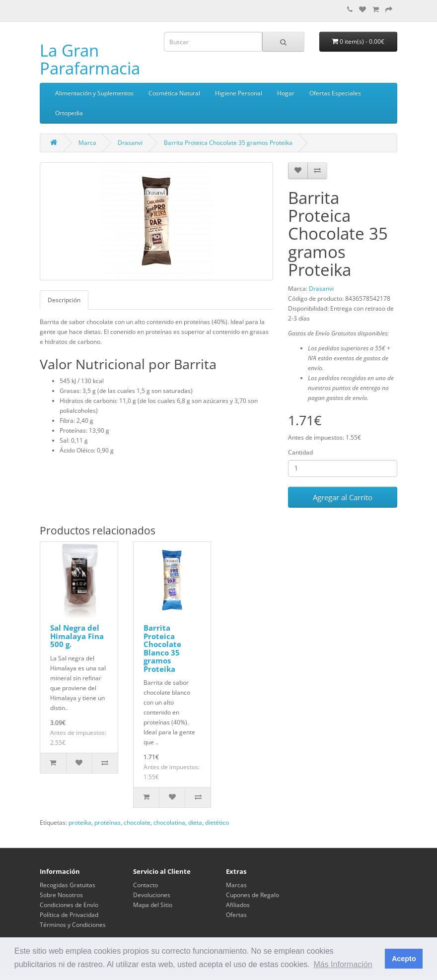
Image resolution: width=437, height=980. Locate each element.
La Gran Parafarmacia (90, 59)
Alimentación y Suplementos (94, 93)
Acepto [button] (404, 959)
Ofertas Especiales (335, 93)
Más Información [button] (343, 964)
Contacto (146, 885)
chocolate (137, 822)
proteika (80, 822)
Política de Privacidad (69, 915)
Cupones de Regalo (253, 895)
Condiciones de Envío (69, 905)
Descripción (64, 300)
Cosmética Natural (174, 93)
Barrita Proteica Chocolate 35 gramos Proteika (228, 143)
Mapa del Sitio (153, 905)
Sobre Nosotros (61, 895)
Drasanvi (130, 143)
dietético (217, 822)
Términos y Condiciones (73, 925)
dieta (195, 822)
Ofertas (236, 915)
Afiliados (238, 905)
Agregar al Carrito (343, 497)
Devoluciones (152, 895)
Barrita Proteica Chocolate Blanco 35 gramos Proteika (162, 648)
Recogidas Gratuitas (68, 885)
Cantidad (300, 452)
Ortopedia (69, 113)
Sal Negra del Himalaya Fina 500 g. (77, 636)
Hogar (286, 93)
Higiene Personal (239, 93)
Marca (87, 143)
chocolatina (169, 822)
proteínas (108, 822)
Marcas (236, 885)
